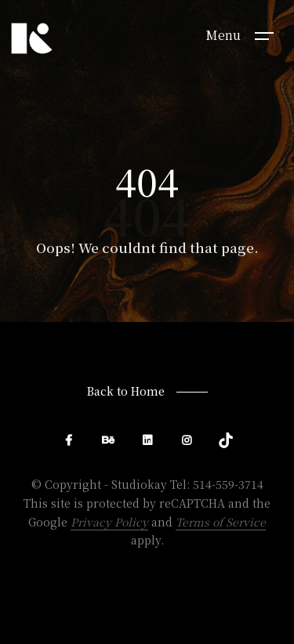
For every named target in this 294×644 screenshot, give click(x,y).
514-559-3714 (228, 484)
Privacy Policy (109, 522)
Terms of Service (221, 522)
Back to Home (126, 391)
